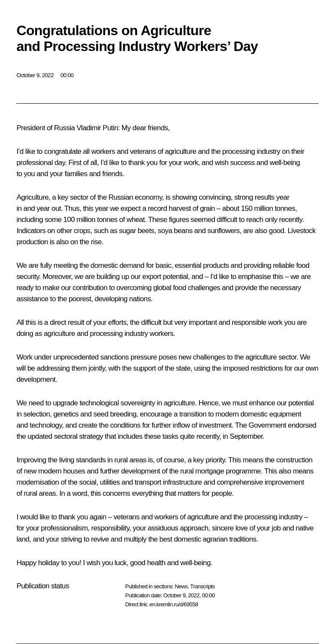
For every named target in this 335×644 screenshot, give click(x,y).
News (181, 586)
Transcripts (202, 586)
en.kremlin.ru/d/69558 (174, 604)
